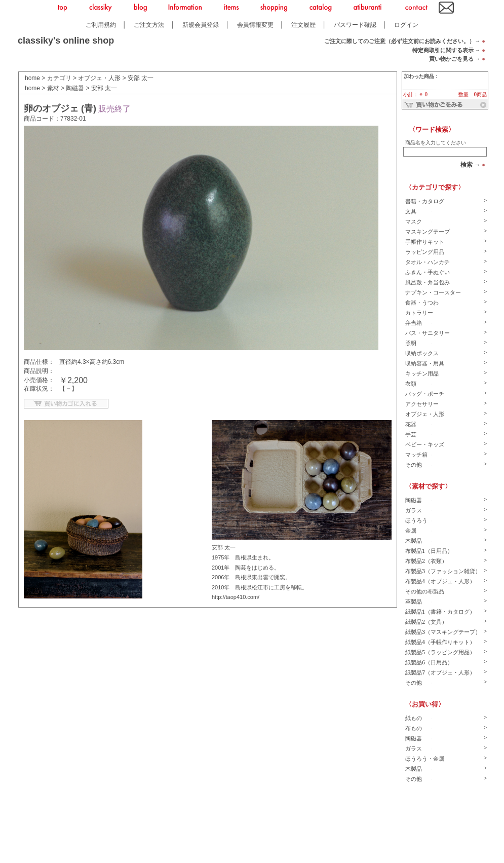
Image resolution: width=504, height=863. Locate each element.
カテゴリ (59, 78)
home (32, 78)
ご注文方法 (149, 25)
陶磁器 (75, 88)
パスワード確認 (355, 25)
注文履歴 (303, 25)
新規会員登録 (201, 25)
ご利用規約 (101, 25)
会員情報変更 (255, 25)
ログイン (406, 25)
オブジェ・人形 (99, 78)
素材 (53, 88)
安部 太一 (141, 78)
